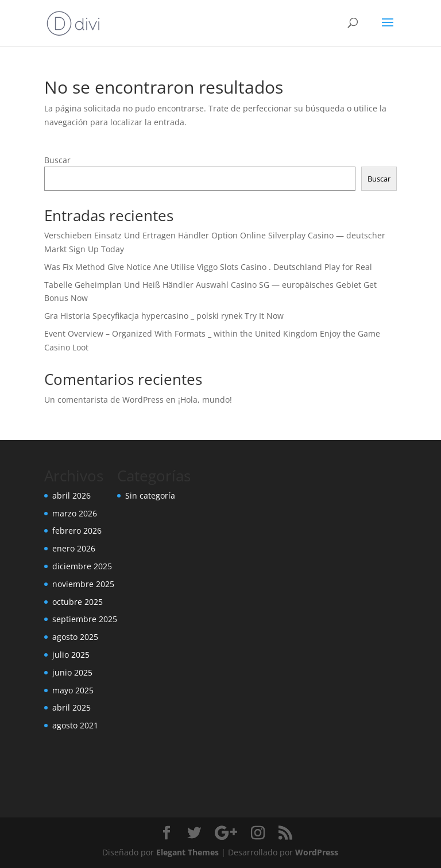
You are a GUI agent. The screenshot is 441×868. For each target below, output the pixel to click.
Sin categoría (150, 495)
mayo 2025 (73, 690)
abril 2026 (71, 495)
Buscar (57, 160)
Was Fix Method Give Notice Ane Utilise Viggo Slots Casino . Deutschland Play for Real (208, 267)
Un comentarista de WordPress (104, 400)
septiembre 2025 (85, 619)
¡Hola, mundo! (205, 400)
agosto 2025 (75, 637)
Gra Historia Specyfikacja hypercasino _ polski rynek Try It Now (164, 316)
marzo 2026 (75, 513)
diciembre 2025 (82, 566)
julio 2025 (71, 655)
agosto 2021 (75, 725)
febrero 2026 (77, 531)
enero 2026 (74, 548)
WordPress (317, 852)
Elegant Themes (187, 852)
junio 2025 (72, 672)
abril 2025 (71, 707)
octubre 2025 (78, 602)
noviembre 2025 (83, 584)
